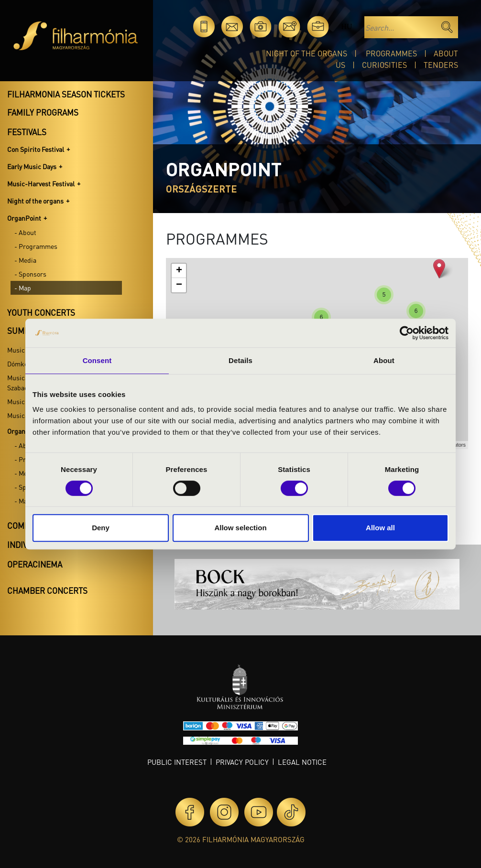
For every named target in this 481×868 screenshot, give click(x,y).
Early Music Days (32, 166)
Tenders (441, 65)
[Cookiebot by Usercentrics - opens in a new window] (407, 333)
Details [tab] (240, 360)
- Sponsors (30, 274)
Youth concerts (41, 312)
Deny (101, 528)
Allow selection (240, 528)
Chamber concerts (47, 590)
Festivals (27, 132)
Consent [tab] (97, 360)
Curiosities (384, 65)
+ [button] (179, 271)
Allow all (380, 528)
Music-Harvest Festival (41, 183)
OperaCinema (35, 564)
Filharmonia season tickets (66, 94)
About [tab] (384, 360)
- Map (23, 288)
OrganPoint (24, 218)
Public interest (177, 762)
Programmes (391, 53)
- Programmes (36, 246)
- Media (25, 260)
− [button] (179, 285)
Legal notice (302, 762)
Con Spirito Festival (36, 149)
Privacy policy (242, 762)
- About (25, 232)
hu (346, 27)
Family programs (43, 112)
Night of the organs (306, 53)
